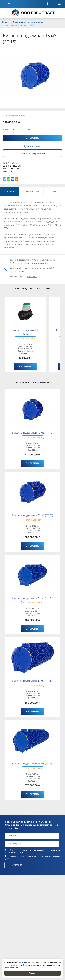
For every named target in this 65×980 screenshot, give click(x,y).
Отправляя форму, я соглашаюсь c (32, 851)
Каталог (6, 22)
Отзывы (52, 191)
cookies (21, 962)
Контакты (32, 277)
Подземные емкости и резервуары (29, 22)
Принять (32, 973)
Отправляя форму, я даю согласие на (32, 858)
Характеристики (31, 191)
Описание (9, 191)
